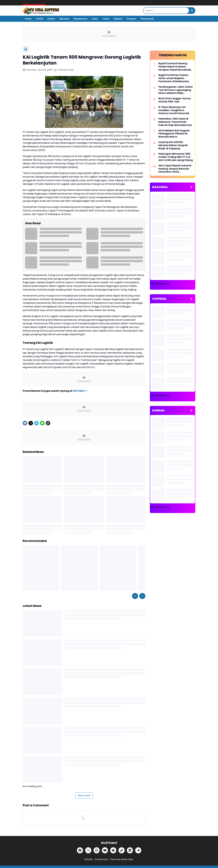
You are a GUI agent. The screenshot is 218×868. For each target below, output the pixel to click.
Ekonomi (64, 19)
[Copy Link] (48, 423)
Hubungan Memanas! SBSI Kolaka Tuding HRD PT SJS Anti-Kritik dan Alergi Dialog (176, 157)
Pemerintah (147, 19)
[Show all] (191, 187)
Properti (131, 19)
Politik (40, 19)
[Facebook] (25, 423)
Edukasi (118, 19)
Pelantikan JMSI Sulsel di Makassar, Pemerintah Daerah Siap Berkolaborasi (175, 122)
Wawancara (80, 19)
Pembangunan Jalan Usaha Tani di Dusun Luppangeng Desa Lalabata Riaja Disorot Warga (175, 90)
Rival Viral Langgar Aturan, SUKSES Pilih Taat (175, 100)
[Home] (26, 49)
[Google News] (113, 850)
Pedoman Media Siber (122, 859)
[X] (31, 423)
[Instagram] (97, 850)
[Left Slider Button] (135, 596)
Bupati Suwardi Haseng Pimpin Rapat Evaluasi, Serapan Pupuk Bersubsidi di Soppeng (174, 66)
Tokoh (106, 19)
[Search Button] (192, 11)
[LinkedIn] (130, 850)
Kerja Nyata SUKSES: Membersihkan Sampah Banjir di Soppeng (173, 145)
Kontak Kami (102, 859)
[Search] (166, 11)
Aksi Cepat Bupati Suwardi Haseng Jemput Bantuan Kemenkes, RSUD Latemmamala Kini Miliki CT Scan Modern (175, 169)
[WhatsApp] (42, 423)
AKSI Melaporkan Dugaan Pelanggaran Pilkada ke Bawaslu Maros (174, 134)
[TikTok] (122, 850)
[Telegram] (36, 423)
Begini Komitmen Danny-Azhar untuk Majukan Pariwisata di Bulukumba (174, 78)
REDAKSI (89, 859)
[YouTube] (105, 850)
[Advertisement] (173, 572)
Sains (95, 19)
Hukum (51, 19)
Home (28, 19)
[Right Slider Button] (142, 596)
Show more (84, 795)
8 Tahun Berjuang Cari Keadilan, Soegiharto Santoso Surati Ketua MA (174, 110)
